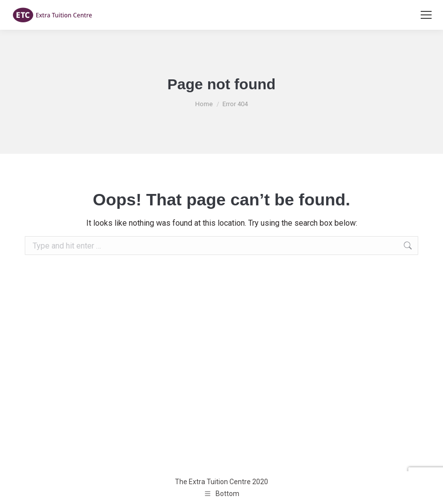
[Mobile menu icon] (426, 15)
